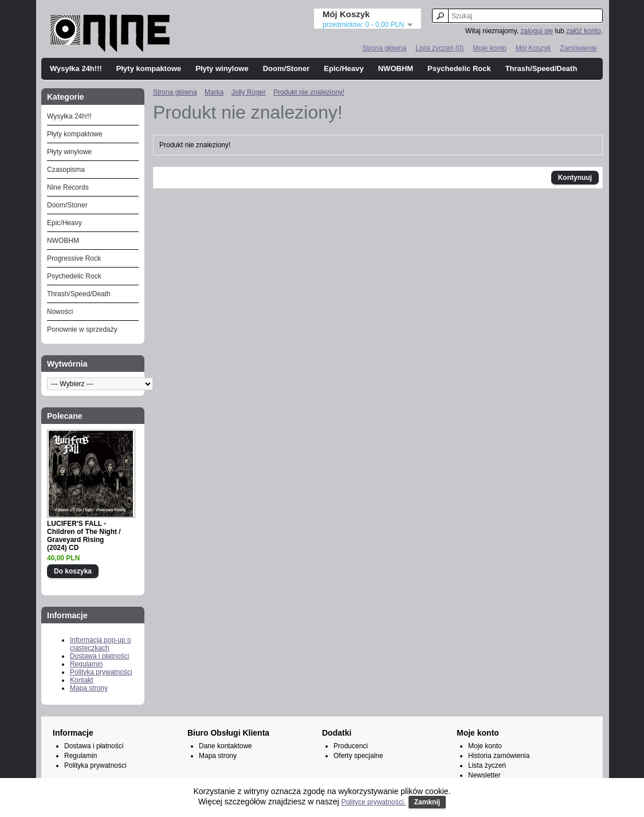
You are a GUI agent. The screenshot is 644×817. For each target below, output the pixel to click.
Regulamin (86, 664)
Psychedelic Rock (459, 68)
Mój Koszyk (533, 48)
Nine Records (68, 187)
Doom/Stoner (286, 68)
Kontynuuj (575, 178)
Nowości (60, 312)
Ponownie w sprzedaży (82, 329)
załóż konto (584, 31)
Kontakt (82, 680)
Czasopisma (66, 170)
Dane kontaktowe (225, 746)
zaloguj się (537, 31)
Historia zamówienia (499, 756)
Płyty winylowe (222, 68)
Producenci (351, 746)
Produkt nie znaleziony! (309, 92)
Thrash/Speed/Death (541, 68)
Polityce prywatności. (374, 802)
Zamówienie (578, 48)
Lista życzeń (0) (439, 48)
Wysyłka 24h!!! (76, 68)
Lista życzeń (487, 765)
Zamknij (427, 802)
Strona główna (384, 48)
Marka (214, 92)
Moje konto (490, 48)
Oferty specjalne (358, 756)
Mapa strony (89, 688)
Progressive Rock (74, 258)
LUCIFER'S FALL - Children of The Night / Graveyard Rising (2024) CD (84, 536)
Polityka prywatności (101, 672)
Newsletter (484, 775)
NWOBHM (396, 68)
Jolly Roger (249, 92)
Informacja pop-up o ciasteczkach (101, 644)
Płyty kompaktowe (149, 68)
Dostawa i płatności (99, 656)
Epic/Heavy (343, 68)
